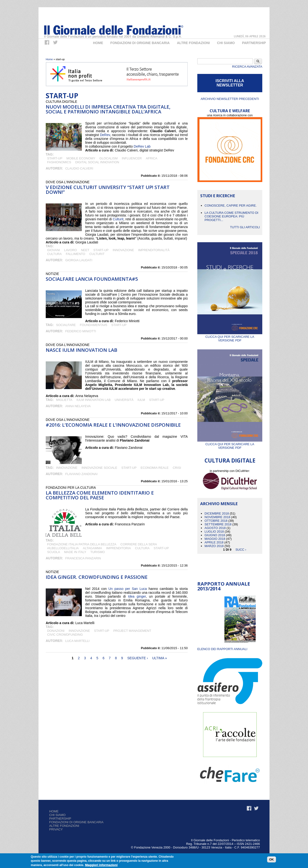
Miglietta (64, 400)
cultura (54, 254)
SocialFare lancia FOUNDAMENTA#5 (92, 279)
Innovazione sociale (99, 468)
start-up (55, 158)
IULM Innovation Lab (94, 400)
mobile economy (81, 158)
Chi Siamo (226, 43)
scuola (54, 552)
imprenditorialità (154, 250)
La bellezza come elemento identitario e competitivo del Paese (100, 495)
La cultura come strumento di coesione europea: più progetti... (231, 216)
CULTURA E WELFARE (230, 111)
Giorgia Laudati (79, 260)
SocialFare (66, 325)
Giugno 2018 (215, 535)
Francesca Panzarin (83, 558)
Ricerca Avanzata (247, 67)
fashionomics (59, 162)
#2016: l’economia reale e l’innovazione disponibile (113, 425)
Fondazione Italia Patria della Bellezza (82, 544)
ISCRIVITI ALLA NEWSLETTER (230, 83)
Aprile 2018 (214, 542)
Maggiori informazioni (101, 865)
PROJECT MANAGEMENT (132, 631)
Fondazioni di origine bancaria (140, 43)
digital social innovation (97, 162)
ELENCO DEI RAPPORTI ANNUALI (222, 649)
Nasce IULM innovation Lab (81, 350)
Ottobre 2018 (216, 521)
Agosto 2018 (215, 528)
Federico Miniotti (81, 331)
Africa (152, 158)
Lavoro (70, 250)
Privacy (56, 829)
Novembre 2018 (217, 517)
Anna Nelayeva (78, 406)
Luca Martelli (77, 641)
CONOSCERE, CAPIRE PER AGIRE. (231, 206)
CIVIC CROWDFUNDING (65, 635)
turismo (97, 552)
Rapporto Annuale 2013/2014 (224, 586)
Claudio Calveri (79, 168)
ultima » (159, 658)
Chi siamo (58, 815)
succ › (241, 550)
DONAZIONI (56, 631)
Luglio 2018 (214, 532)
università (124, 400)
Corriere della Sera (139, 544)
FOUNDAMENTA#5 (94, 325)
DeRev (105, 135)
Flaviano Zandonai (81, 474)
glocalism (109, 158)
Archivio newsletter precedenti (230, 99)
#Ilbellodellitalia (63, 548)
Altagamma (92, 548)
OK (272, 860)
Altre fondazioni (193, 43)
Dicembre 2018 (217, 513)
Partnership (254, 43)
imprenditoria (119, 548)
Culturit (118, 219)
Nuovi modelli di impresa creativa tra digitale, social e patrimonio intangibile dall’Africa (108, 109)
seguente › (138, 658)
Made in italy (75, 552)
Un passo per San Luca (128, 589)
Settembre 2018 (218, 524)
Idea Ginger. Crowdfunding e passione (97, 577)
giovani (54, 250)
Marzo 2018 (214, 546)
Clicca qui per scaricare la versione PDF (230, 337)
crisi (177, 468)
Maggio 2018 (215, 539)
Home (98, 43)
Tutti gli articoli (245, 227)
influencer (132, 158)
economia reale (154, 468)
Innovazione (123, 250)
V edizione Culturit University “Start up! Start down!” (108, 190)
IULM (141, 400)
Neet (85, 250)
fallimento (75, 254)
